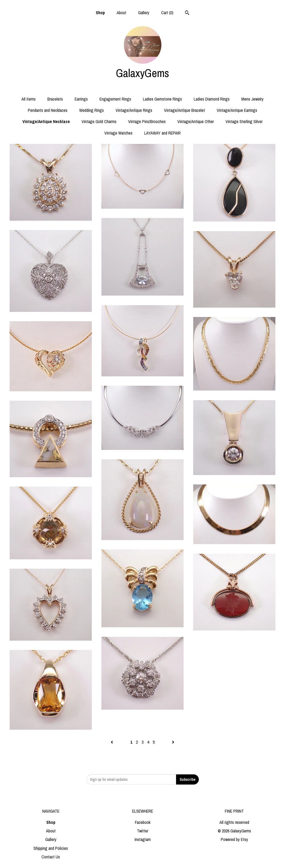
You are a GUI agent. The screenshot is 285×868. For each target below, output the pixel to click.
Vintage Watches (118, 133)
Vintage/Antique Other (196, 121)
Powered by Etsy (234, 839)
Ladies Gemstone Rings (162, 99)
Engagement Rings (115, 99)
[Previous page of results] (112, 742)
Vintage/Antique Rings (134, 110)
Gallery (144, 13)
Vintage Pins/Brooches (147, 121)
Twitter (143, 831)
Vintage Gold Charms (99, 121)
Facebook (143, 822)
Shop (100, 13)
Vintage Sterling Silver (244, 121)
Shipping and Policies (51, 848)
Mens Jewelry (252, 99)
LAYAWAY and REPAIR (162, 133)
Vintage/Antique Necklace (46, 121)
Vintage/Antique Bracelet (185, 110)
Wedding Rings (92, 110)
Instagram (143, 839)
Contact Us (51, 857)
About (121, 13)
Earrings (81, 99)
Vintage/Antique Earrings (237, 110)
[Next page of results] (173, 742)
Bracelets (55, 99)
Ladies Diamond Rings (212, 99)
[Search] (187, 13)
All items (28, 99)
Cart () (167, 13)
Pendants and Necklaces (48, 110)
